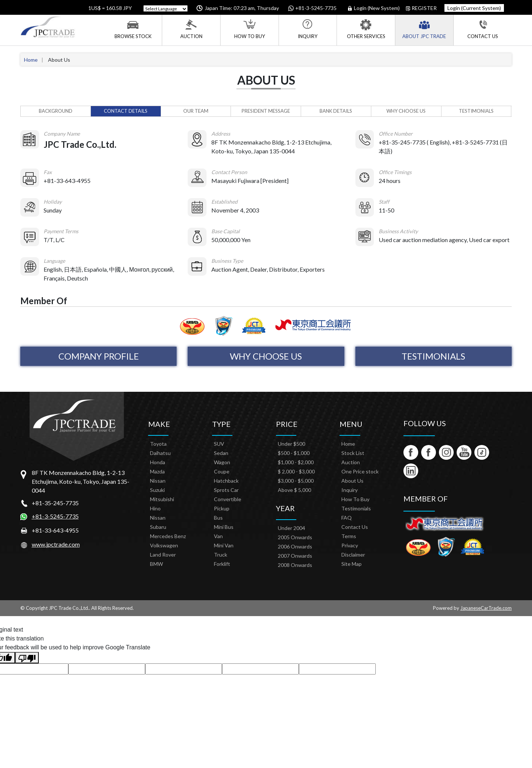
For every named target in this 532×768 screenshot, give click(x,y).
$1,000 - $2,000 (296, 462)
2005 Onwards (295, 537)
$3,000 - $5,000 (296, 481)
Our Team (196, 111)
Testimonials (476, 111)
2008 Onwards (295, 565)
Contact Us (483, 29)
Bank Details (336, 111)
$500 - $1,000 (294, 453)
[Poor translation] (27, 658)
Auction (191, 29)
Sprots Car (226, 490)
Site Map (352, 564)
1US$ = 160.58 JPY (110, 8)
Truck (221, 555)
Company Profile (99, 356)
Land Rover (163, 555)
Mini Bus (224, 527)
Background (56, 111)
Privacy (350, 545)
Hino (155, 508)
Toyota (158, 444)
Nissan (158, 481)
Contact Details (126, 111)
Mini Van (224, 545)
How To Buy (250, 29)
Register (421, 8)
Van (218, 536)
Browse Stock (133, 29)
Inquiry (308, 29)
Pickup (222, 508)
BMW (156, 564)
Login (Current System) (474, 8)
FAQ (347, 518)
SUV (219, 444)
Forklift (222, 564)
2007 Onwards (295, 556)
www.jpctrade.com (56, 544)
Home (31, 60)
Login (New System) (374, 8)
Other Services (366, 29)
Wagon (222, 462)
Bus (218, 518)
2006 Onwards (295, 546)
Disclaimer (353, 555)
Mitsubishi (162, 499)
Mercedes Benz (168, 536)
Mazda (157, 471)
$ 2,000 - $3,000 (296, 471)
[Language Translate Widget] (166, 9)
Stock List (353, 453)
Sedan (221, 453)
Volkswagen (164, 545)
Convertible (228, 499)
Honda (158, 462)
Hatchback (226, 481)
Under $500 (291, 444)
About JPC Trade (424, 29)
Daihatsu (160, 453)
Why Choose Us (406, 111)
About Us (352, 481)
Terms (349, 536)
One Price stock (360, 471)
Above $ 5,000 (294, 490)
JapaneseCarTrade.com (486, 608)
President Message (266, 111)
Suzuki (157, 490)
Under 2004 (291, 528)
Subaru (158, 527)
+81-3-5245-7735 (55, 516)
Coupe (222, 471)
